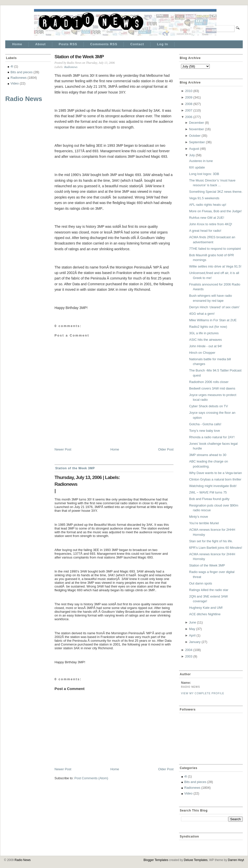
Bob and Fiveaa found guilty (209, 499)
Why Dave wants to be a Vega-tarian (215, 473)
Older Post (166, 449)
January (195, 642)
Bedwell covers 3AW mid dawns (212, 388)
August (194, 149)
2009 (189, 97)
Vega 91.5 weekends (204, 198)
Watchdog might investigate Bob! (213, 486)
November (196, 129)
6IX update (197, 167)
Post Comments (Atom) (91, 778)
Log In (162, 44)
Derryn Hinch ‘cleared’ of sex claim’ (214, 307)
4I (12, 66)
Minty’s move (198, 517)
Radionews (18, 78)
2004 (189, 650)
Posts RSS (68, 44)
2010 (189, 91)
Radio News (24, 99)
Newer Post (63, 449)
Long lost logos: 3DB (204, 174)
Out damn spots (200, 583)
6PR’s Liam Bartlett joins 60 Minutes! (215, 548)
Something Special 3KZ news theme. (216, 192)
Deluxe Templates (196, 860)
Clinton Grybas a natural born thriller (215, 479)
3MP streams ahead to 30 (208, 455)
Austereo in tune (201, 161)
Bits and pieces (21, 72)
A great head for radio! (205, 231)
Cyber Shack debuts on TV (208, 406)
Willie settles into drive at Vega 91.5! (215, 266)
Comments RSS (104, 44)
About (40, 44)
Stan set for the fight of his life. (211, 541)
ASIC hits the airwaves (205, 340)
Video (15, 83)
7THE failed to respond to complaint (215, 249)
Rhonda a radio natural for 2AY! (212, 437)
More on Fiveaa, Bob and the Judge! (215, 211)
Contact (137, 44)
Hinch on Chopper (202, 353)
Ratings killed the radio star (209, 590)
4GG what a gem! (202, 314)
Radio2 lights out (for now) (208, 327)
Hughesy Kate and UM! (206, 608)
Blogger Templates (156, 860)
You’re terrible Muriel (204, 523)
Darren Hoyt (236, 860)
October (195, 136)
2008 (189, 104)
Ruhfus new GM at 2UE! (206, 218)
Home (17, 44)
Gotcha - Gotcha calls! (205, 424)
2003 (189, 656)
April (192, 635)
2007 (189, 110)
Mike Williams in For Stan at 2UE (213, 320)
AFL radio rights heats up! (207, 205)
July (192, 155)
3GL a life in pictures (204, 333)
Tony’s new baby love (204, 431)
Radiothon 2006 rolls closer (209, 382)
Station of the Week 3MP (79, 57)
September (197, 142)
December (196, 123)
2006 (189, 117)
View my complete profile (203, 693)
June (192, 622)
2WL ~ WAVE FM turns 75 (208, 492)
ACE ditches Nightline (205, 614)
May (192, 629)
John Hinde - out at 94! (205, 346)
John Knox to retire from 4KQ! (210, 224)
